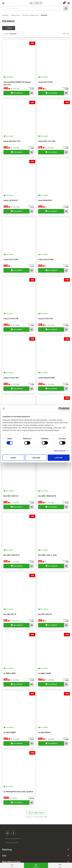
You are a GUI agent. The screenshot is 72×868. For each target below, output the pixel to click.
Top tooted (14, 34)
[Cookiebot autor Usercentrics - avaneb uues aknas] (60, 409)
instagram (8, 833)
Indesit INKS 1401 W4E (47, 141)
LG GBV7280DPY (44, 732)
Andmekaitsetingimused (13, 839)
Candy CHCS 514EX (45, 82)
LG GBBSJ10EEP (9, 673)
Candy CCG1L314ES (11, 259)
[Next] (68, 34)
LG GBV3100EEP (10, 732)
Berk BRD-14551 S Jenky (48, 555)
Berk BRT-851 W (10, 614)
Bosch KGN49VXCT (45, 200)
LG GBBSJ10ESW (45, 673)
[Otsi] (36, 8)
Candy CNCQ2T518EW (46, 378)
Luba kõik (59, 458)
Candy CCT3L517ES (45, 319)
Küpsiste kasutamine (12, 843)
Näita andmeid (60, 451)
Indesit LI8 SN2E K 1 (11, 200)
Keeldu (13, 458)
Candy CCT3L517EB (11, 319)
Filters (9, 28)
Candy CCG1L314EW (46, 259)
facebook (13, 833)
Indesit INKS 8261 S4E (12, 141)
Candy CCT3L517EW (11, 378)
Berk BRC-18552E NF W (47, 496)
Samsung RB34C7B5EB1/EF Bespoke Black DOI (17, 83)
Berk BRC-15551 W (11, 496)
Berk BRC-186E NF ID (11, 555)
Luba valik (36, 458)
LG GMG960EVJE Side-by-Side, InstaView (18, 792)
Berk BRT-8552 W (45, 614)
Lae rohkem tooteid (37, 813)
